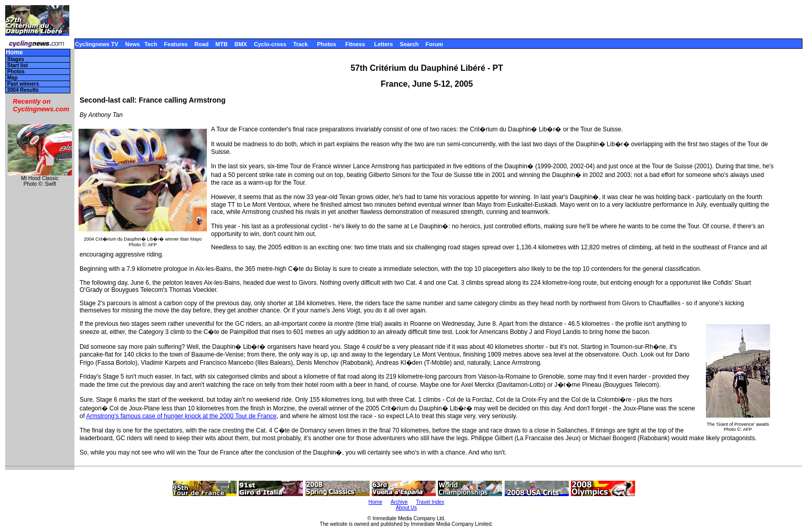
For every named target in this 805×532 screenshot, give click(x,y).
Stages (16, 59)
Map (12, 78)
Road (202, 44)
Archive (399, 502)
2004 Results (23, 90)
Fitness (355, 44)
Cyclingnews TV (97, 44)
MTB (222, 44)
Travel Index (430, 502)
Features (176, 44)
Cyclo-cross (270, 44)
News (133, 44)
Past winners (23, 84)
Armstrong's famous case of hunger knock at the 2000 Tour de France (181, 416)
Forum (434, 44)
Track (301, 44)
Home (14, 53)
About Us (406, 508)
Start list (17, 65)
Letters (384, 44)
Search (409, 44)
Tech (151, 44)
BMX (241, 44)
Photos (326, 44)
